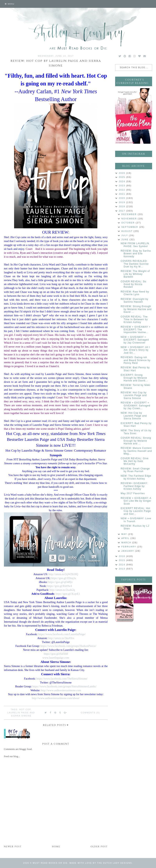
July (125, 235)
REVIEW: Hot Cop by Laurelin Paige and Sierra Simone (134, 395)
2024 (123, 181)
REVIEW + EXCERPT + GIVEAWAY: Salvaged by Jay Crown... (135, 406)
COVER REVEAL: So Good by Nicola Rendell (133, 284)
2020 (123, 198)
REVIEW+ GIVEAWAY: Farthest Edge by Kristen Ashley (134, 486)
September (130, 227)
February (129, 547)
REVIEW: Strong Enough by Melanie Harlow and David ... (136, 309)
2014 (123, 565)
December (130, 214)
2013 (123, 569)
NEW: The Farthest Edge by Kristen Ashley (136, 477)
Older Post (99, 847)
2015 (123, 560)
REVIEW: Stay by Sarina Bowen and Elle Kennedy (136, 254)
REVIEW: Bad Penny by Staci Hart (135, 369)
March (127, 542)
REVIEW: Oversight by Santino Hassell (134, 300)
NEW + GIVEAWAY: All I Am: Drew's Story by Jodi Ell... (135, 350)
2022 (123, 190)
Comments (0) (90, 713)
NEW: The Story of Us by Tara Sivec (136, 432)
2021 (123, 194)
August (128, 231)
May (125, 534)
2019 (123, 202)
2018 (123, 206)
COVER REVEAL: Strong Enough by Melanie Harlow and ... (136, 441)
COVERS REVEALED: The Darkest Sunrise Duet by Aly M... (135, 264)
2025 (123, 177)
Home (56, 847)
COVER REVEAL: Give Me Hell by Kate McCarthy (135, 461)
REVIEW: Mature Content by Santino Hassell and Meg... (136, 451)
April (126, 538)
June (126, 239)
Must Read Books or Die (50, 863)
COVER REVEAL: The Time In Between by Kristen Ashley (134, 320)
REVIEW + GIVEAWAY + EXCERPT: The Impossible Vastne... (135, 330)
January (128, 551)
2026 (123, 173)
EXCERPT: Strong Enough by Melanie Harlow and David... (134, 378)
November (130, 219)
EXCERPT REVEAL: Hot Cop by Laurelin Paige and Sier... (136, 511)
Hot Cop (25, 710)
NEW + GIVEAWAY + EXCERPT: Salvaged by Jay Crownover (135, 340)
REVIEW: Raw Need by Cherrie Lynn (135, 293)
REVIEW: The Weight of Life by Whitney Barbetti (135, 274)
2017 (123, 211)
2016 (123, 556)
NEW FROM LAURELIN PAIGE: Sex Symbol (135, 245)
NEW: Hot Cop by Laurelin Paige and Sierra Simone (134, 416)
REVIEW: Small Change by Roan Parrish (135, 470)
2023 (123, 186)
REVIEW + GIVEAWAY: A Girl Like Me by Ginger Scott (136, 501)
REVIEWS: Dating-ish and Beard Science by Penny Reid (135, 360)
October (129, 223)
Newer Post (13, 847)
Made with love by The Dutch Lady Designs (101, 863)
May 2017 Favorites (133, 493)
